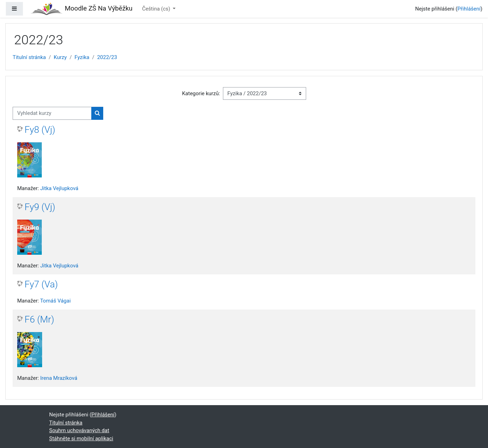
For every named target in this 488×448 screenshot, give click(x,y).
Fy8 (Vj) (40, 130)
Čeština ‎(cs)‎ (157, 9)
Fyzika (82, 57)
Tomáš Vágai (55, 301)
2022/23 (107, 57)
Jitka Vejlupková (59, 188)
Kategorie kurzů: (201, 93)
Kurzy (60, 57)
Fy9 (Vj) (40, 207)
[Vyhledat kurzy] (52, 113)
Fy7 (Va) (41, 284)
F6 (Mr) (39, 319)
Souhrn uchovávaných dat (79, 430)
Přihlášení (469, 9)
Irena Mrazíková (59, 378)
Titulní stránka (29, 57)
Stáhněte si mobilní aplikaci (81, 439)
